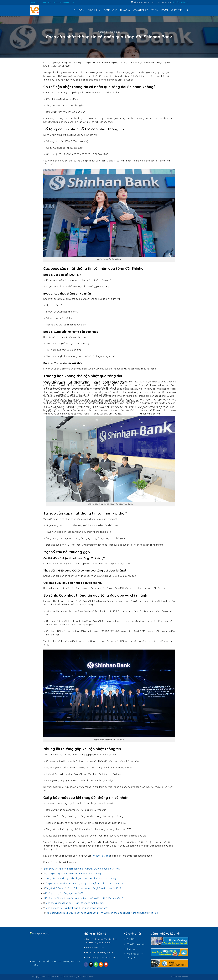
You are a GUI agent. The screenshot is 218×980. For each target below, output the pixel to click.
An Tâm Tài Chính (101, 856)
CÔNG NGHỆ (110, 10)
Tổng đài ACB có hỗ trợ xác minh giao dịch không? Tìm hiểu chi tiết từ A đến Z (84, 883)
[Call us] (96, 964)
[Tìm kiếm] (187, 10)
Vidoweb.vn (88, 977)
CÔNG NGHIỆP (141, 10)
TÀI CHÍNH (94, 10)
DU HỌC (79, 10)
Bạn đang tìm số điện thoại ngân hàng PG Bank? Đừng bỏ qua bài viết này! (82, 869)
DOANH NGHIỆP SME (172, 10)
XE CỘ (155, 10)
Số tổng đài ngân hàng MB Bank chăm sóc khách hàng (73, 874)
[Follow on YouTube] (106, 964)
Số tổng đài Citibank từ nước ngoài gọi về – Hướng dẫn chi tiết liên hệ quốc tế (84, 898)
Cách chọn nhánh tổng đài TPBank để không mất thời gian (75, 903)
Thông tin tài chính (109, 32)
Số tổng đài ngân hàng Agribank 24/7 (64, 893)
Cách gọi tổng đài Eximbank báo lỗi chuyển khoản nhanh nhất (76, 908)
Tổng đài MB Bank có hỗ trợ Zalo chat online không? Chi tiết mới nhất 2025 (83, 888)
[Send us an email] (91, 964)
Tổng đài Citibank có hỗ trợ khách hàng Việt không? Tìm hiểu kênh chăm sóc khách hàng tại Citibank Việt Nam (102, 913)
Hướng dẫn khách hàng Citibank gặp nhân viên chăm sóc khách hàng (80, 878)
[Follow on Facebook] (86, 964)
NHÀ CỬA (125, 10)
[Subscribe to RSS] (101, 964)
